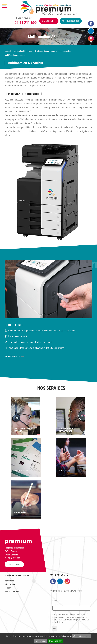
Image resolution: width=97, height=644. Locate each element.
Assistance (51, 21)
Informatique (10, 584)
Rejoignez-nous (73, 21)
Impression (9, 581)
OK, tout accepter (81, 636)
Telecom (8, 588)
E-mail (56, 600)
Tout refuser (41, 641)
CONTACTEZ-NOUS (14, 564)
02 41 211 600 (26, 22)
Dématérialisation (12, 591)
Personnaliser (56, 641)
